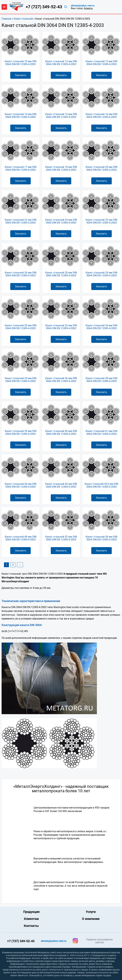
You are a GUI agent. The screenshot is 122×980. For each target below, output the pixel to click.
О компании (91, 919)
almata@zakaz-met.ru (83, 6)
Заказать (21, 75)
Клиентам (31, 919)
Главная (6, 19)
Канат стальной (23, 19)
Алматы (88, 8)
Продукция (31, 912)
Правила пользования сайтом (100, 941)
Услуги (91, 912)
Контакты (31, 926)
